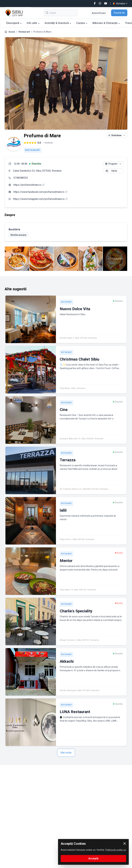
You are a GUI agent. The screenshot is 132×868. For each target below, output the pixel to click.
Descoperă (14, 23)
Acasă (12, 32)
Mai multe (66, 753)
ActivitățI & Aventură (58, 23)
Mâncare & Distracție (106, 23)
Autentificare (99, 13)
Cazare (82, 23)
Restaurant (24, 32)
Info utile (33, 23)
